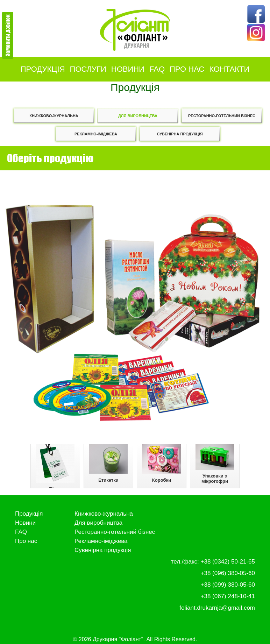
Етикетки (108, 463)
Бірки (55, 466)
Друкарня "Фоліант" (118, 639)
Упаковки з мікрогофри (215, 464)
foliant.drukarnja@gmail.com (217, 608)
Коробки (162, 463)
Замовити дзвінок (8, 35)
